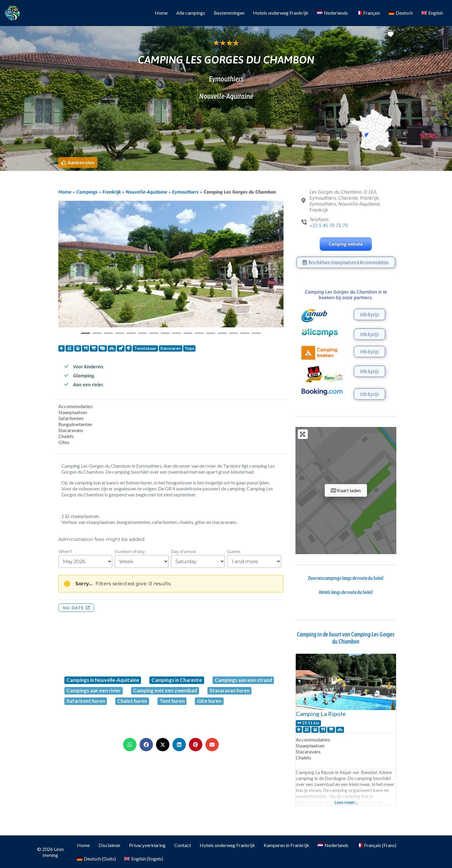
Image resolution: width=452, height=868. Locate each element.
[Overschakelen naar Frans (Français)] (377, 845)
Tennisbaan (145, 348)
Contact (183, 845)
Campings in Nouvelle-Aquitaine (103, 680)
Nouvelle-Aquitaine (147, 192)
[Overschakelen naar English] (432, 13)
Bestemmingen (229, 13)
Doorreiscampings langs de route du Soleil (346, 578)
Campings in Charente (177, 680)
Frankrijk (112, 192)
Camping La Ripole (321, 714)
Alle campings (191, 13)
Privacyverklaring (147, 845)
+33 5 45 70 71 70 (329, 225)
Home (161, 13)
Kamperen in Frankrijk (286, 845)
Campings (87, 192)
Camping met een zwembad (165, 690)
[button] (78, 162)
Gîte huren (209, 701)
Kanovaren (171, 348)
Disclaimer (110, 845)
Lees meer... (346, 802)
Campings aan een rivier (94, 690)
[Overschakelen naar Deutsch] (401, 13)
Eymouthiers (185, 192)
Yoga (189, 348)
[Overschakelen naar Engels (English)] (144, 859)
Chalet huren (132, 701)
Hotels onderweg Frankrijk (281, 13)
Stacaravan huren (230, 690)
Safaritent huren (86, 701)
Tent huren (172, 701)
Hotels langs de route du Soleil (346, 592)
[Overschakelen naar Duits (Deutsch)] (96, 859)
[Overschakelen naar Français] (368, 13)
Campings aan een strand (243, 680)
